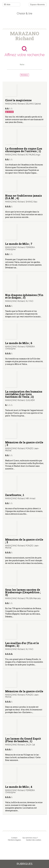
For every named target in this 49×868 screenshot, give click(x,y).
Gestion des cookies (34, 840)
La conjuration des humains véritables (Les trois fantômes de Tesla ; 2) (24, 394)
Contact (14, 838)
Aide (7, 5)
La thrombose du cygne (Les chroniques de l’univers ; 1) (24, 150)
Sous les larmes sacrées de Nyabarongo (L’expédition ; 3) (23, 592)
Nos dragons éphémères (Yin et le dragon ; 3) (24, 296)
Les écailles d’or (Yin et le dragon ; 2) (22, 644)
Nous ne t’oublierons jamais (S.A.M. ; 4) (24, 197)
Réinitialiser (24, 75)
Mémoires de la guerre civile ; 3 (24, 444)
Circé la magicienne (18, 100)
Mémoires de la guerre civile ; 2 (24, 541)
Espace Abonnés (38, 5)
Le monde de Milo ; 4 (19, 787)
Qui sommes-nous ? (30, 838)
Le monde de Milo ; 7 (19, 244)
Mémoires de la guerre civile (24, 691)
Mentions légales (14, 840)
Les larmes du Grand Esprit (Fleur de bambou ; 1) (23, 740)
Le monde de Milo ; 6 (19, 343)
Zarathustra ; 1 (15, 495)
